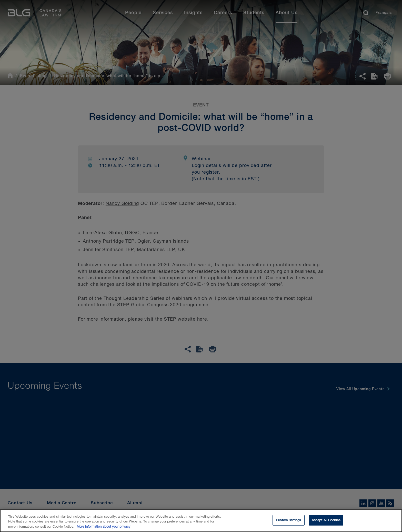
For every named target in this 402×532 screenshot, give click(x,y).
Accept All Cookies (326, 523)
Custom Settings (288, 523)
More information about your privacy (104, 530)
